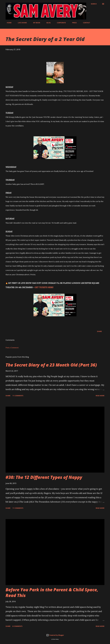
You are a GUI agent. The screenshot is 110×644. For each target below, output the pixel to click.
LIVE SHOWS (21, 23)
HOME (8, 23)
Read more (100, 396)
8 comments (17, 626)
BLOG (47, 23)
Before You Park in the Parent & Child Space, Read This (52, 592)
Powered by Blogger (55, 635)
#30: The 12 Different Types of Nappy (44, 477)
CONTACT (85, 23)
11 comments (18, 396)
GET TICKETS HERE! (44, 287)
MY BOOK (35, 23)
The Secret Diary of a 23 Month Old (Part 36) (51, 365)
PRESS (73, 23)
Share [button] (99, 331)
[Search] (94, 4)
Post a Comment (12, 348)
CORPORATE (60, 23)
